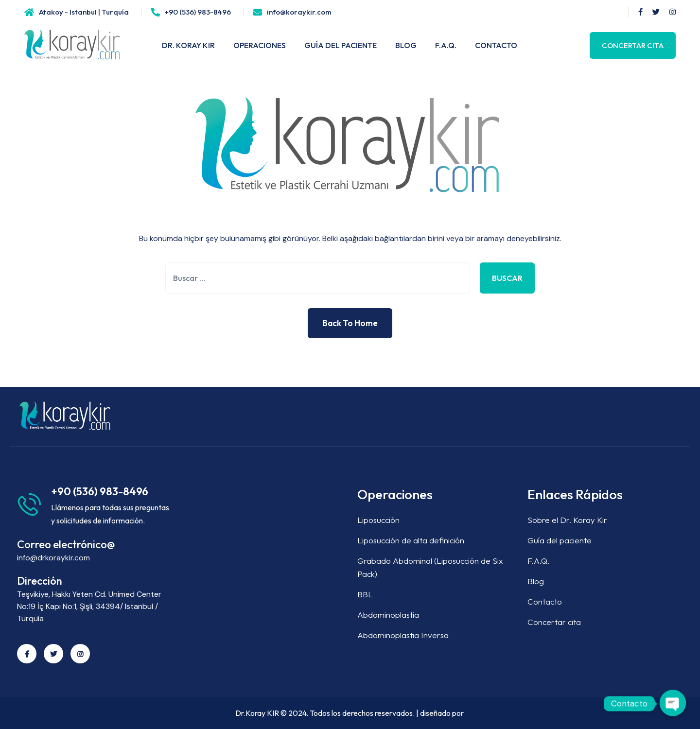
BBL (365, 594)
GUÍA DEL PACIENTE (341, 45)
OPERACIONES (260, 45)
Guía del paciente (560, 540)
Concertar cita (554, 622)
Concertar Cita (633, 45)
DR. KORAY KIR (188, 45)
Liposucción (378, 520)
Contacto (545, 601)
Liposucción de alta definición (411, 540)
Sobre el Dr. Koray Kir (567, 520)
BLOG (406, 45)
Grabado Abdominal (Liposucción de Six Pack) (430, 567)
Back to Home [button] (350, 323)
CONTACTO (496, 45)
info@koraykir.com (299, 12)
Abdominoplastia (388, 615)
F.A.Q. (446, 45)
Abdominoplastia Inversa (403, 635)
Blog (536, 581)
